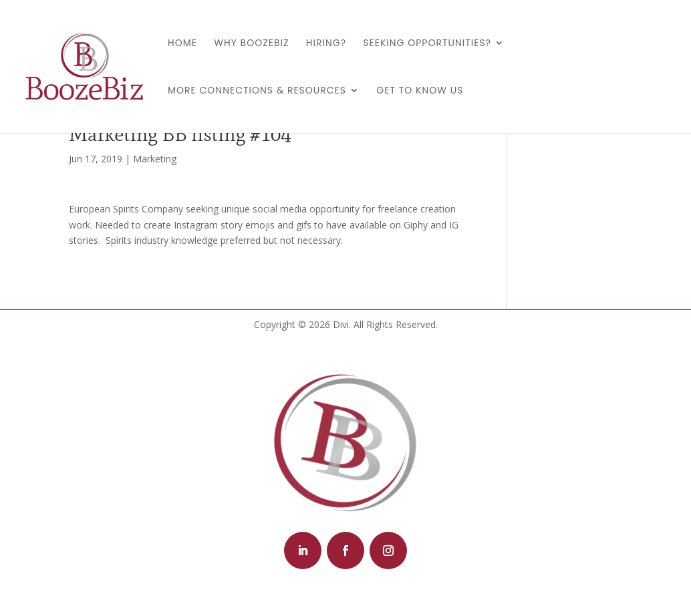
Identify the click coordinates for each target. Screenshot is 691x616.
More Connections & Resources (257, 91)
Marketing (155, 159)
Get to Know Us (420, 91)
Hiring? (326, 44)
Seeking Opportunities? (427, 44)
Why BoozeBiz (251, 44)
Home (182, 44)
